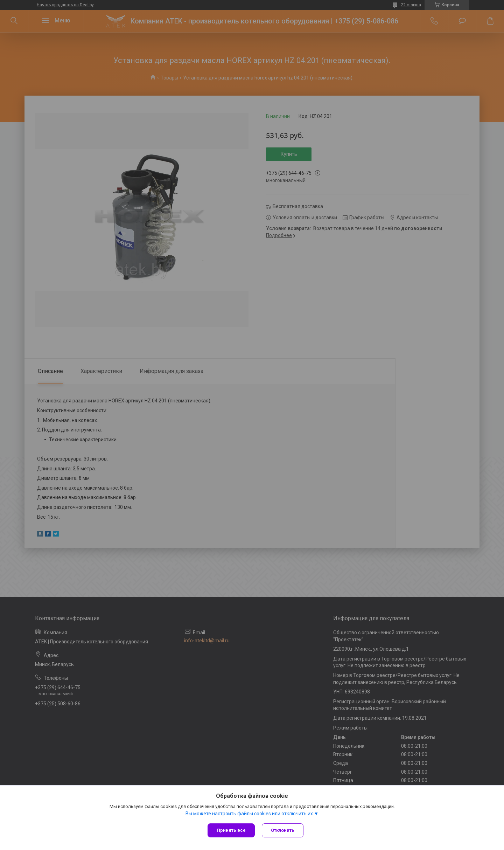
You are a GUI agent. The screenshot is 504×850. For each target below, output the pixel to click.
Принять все (231, 830)
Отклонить (283, 830)
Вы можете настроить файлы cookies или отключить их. (250, 814)
